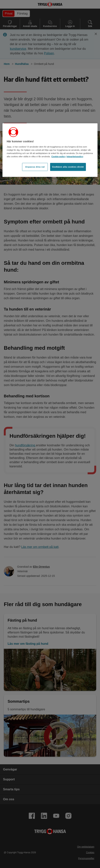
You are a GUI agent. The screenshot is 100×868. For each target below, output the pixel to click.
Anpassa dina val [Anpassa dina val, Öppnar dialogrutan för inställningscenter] (35, 167)
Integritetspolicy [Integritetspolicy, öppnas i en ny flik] (75, 156)
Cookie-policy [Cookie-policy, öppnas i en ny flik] (59, 156)
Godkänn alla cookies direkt (68, 167)
